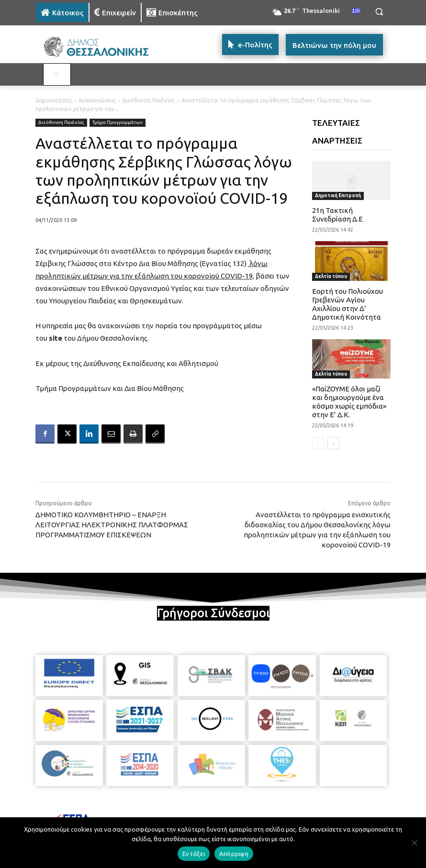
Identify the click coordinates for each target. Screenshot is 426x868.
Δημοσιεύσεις (54, 100)
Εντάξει (194, 854)
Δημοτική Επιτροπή (338, 195)
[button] (379, 12)
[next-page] (333, 443)
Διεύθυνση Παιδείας (149, 100)
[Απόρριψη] (414, 843)
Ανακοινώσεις (97, 100)
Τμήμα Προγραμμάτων (118, 123)
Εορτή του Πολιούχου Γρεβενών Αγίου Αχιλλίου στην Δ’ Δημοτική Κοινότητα (348, 304)
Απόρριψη (234, 854)
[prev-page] (318, 443)
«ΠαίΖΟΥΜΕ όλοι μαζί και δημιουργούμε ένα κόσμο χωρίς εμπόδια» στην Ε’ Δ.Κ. (349, 402)
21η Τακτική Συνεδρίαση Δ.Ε (337, 215)
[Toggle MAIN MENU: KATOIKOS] (57, 75)
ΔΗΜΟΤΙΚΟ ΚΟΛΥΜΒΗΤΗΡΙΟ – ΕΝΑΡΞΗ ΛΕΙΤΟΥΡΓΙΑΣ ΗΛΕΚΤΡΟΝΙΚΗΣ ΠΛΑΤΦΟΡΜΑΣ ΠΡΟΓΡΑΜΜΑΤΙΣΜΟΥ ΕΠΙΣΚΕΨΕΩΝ (112, 525)
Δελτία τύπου (331, 276)
